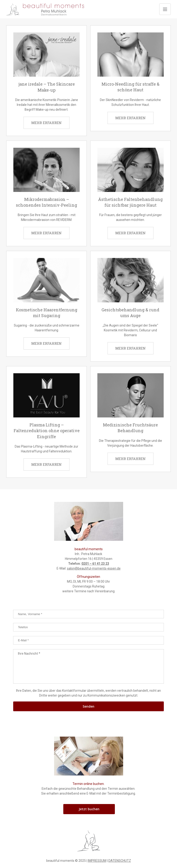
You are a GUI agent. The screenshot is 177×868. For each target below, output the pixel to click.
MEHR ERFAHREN (46, 123)
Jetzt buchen (89, 809)
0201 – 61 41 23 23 (95, 564)
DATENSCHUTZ (120, 861)
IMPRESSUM (97, 861)
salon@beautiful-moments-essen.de (94, 568)
